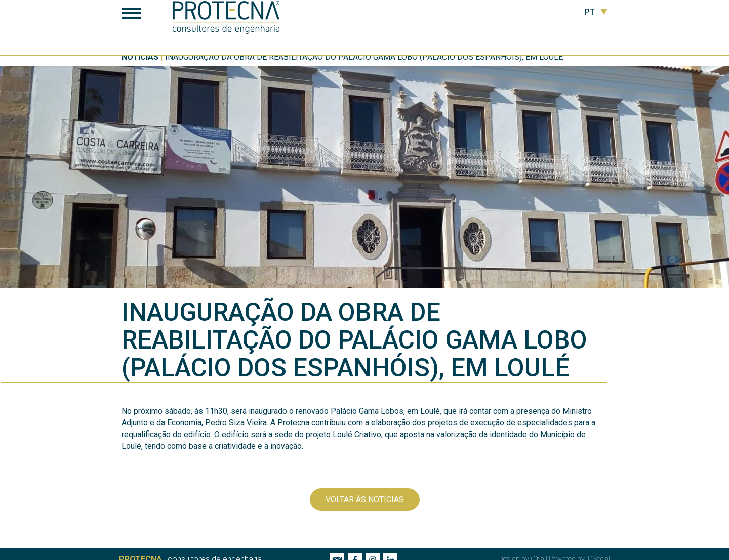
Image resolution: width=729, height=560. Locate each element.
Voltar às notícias (365, 500)
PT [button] (596, 12)
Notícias (140, 57)
